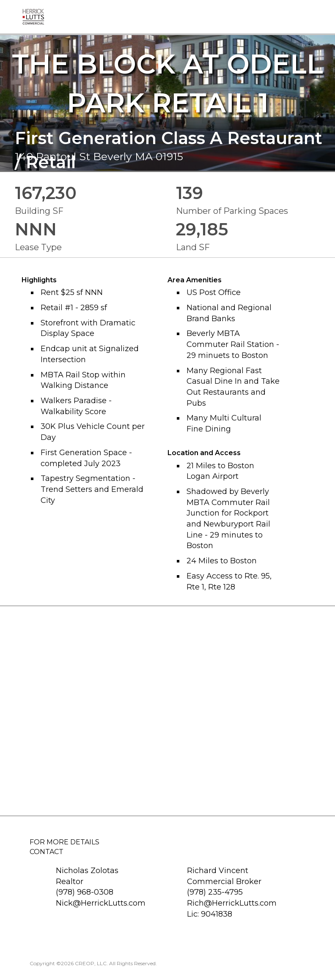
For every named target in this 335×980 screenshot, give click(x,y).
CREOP (85, 963)
